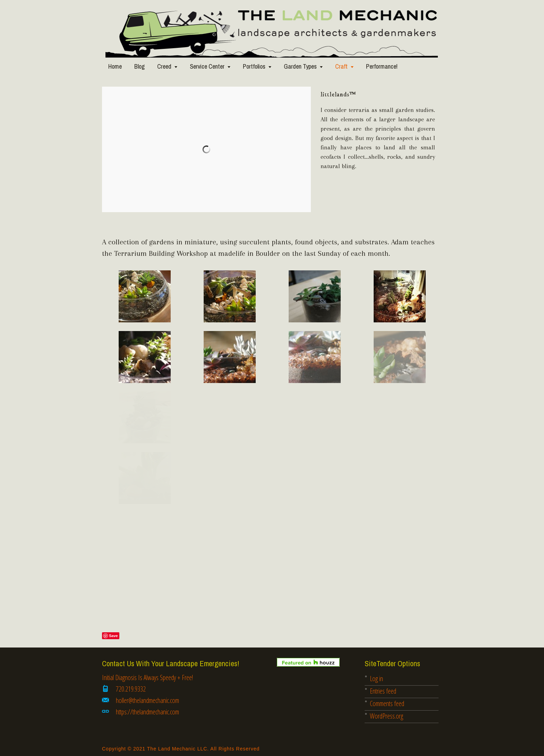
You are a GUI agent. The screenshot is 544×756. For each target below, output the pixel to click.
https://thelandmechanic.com (147, 712)
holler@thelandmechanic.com (147, 700)
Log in (376, 679)
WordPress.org (386, 716)
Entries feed (383, 691)
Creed (164, 66)
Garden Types (300, 66)
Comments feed (387, 703)
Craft (341, 66)
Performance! (382, 66)
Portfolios (254, 66)
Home (115, 66)
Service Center (207, 66)
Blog (139, 66)
